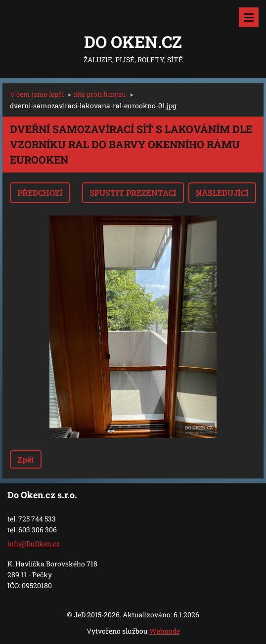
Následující (222, 193)
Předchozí (40, 193)
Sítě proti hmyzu (100, 94)
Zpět (26, 459)
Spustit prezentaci (133, 193)
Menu (249, 17)
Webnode (165, 631)
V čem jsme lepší (37, 94)
